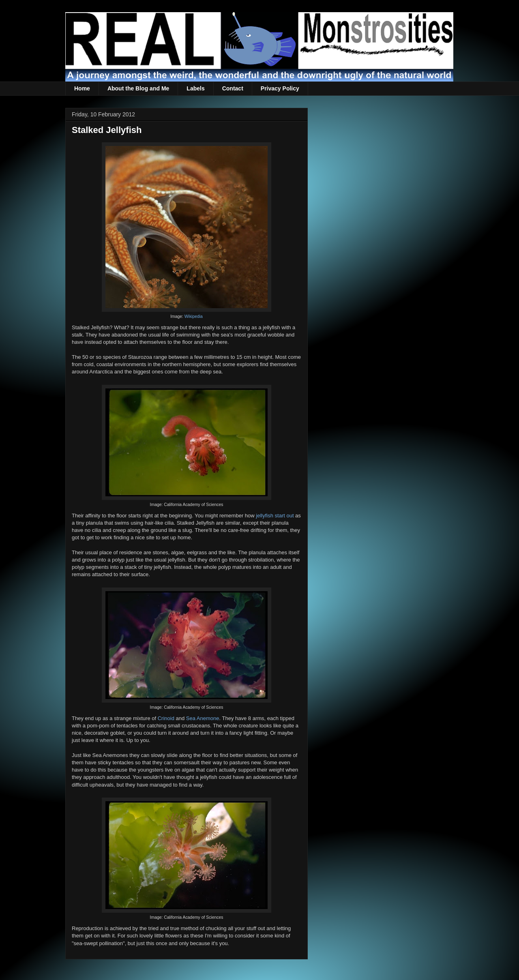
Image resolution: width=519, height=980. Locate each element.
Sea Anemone (203, 718)
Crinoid (166, 718)
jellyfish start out (275, 516)
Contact (233, 88)
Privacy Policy (280, 88)
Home (82, 88)
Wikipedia (194, 316)
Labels (195, 88)
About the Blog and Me (138, 88)
